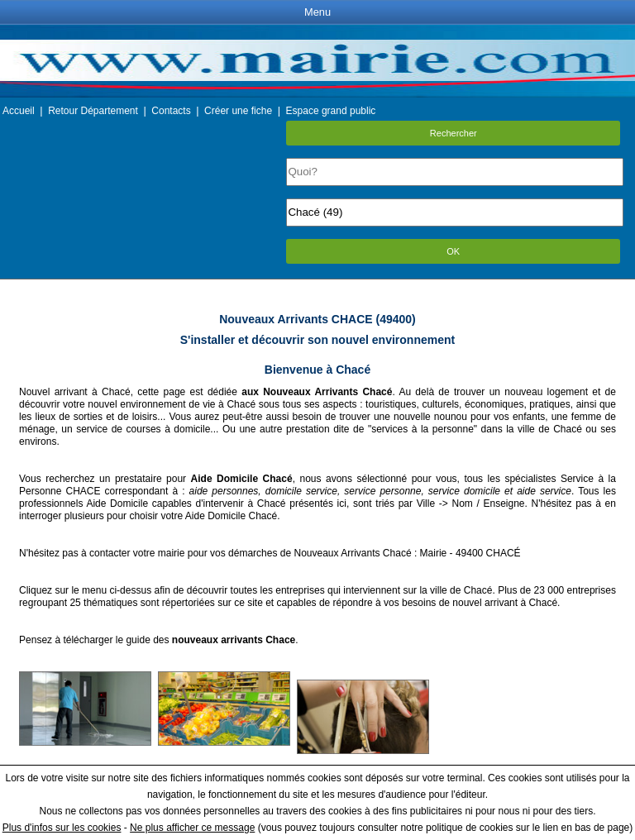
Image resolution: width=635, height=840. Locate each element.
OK (453, 251)
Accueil (19, 111)
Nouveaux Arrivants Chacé (352, 553)
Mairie (434, 553)
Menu (317, 12)
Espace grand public (331, 111)
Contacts (171, 111)
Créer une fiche (238, 111)
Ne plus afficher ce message (192, 828)
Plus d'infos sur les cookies (62, 828)
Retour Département (93, 111)
